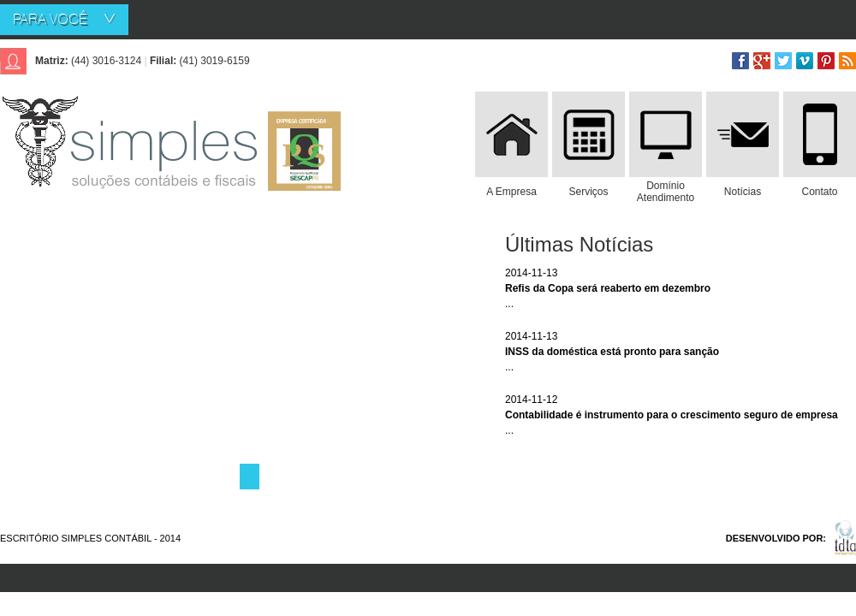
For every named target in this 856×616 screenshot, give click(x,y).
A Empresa (511, 192)
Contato (819, 192)
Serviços (588, 192)
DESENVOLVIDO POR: (776, 538)
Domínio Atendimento (666, 192)
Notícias (743, 192)
